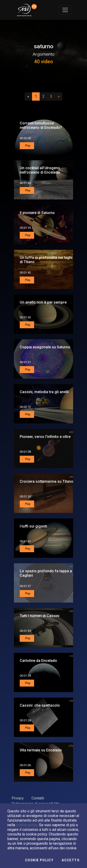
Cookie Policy (39, 860)
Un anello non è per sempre (43, 302)
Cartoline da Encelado (38, 661)
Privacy (18, 798)
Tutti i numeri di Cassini (40, 616)
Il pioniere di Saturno (37, 213)
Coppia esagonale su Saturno (45, 347)
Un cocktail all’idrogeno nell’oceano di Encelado (40, 170)
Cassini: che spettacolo (40, 705)
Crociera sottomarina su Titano (47, 481)
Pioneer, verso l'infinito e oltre (45, 437)
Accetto (71, 860)
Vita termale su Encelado (41, 750)
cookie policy (27, 825)
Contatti (38, 798)
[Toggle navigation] (65, 10)
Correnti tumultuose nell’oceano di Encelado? (41, 125)
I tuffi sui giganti (33, 526)
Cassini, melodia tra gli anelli (44, 392)
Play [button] (27, 146)
